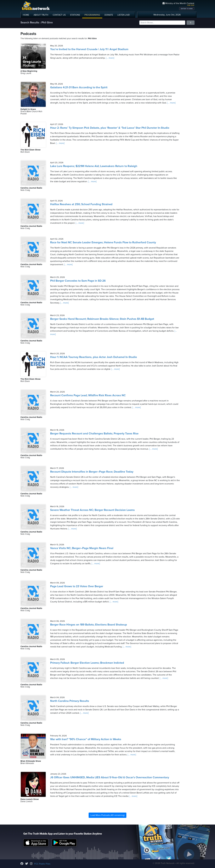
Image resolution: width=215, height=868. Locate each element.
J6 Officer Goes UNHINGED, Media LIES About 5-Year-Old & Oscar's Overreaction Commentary (110, 777)
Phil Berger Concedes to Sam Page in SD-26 (78, 281)
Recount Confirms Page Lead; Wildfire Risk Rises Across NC (88, 395)
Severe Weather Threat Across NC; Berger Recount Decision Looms (92, 510)
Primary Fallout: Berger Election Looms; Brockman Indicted (87, 663)
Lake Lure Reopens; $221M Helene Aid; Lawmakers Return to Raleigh (94, 166)
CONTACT (59, 15)
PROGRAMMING (92, 15)
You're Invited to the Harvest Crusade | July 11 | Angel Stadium (89, 49)
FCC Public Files (42, 864)
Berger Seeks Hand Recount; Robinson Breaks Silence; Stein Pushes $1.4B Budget (102, 319)
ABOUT (41, 15)
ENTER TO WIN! (187, 9)
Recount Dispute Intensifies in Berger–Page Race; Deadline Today (92, 472)
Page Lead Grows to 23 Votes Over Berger (77, 586)
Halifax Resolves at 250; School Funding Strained (81, 204)
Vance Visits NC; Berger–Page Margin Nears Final (82, 548)
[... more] (110, 58)
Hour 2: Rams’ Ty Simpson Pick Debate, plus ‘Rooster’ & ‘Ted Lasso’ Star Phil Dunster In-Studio (110, 128)
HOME (26, 15)
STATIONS (75, 15)
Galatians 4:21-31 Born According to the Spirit (79, 87)
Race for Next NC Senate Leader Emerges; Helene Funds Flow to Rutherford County (103, 242)
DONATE (109, 15)
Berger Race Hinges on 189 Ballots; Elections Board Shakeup (89, 625)
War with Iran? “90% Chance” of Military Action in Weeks (86, 739)
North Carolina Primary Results (70, 701)
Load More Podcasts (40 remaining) (107, 815)
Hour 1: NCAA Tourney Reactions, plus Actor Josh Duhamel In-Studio (93, 357)
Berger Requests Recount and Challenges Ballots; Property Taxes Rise (94, 434)
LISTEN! (124, 15)
